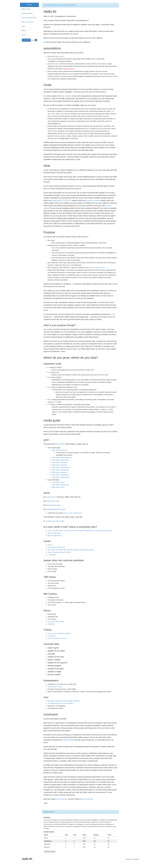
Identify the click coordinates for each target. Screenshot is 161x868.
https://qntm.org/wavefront (61, 477)
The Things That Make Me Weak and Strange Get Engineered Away (71, 550)
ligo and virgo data (54, 533)
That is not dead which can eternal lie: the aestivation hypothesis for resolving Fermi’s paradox (80, 531)
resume (24, 35)
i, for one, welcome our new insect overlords (60, 5)
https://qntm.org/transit (59, 450)
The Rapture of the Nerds (56, 547)
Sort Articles (26, 40)
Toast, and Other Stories (56, 622)
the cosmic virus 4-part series (54, 521)
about (23, 26)
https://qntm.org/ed (58, 482)
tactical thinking (68, 740)
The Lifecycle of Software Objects (59, 633)
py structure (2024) (27, 13)
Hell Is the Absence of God (57, 638)
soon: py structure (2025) (29, 18)
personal (29, 5)
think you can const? (28, 22)
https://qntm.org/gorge (59, 465)
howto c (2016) (26, 9)
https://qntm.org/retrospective (62, 457)
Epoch (50, 545)
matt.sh (27, 859)
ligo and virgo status (54, 535)
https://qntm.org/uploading (61, 467)
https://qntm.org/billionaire (61, 475)
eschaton (61, 56)
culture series (51, 497)
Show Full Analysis (50, 851)
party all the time (87, 799)
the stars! (102, 268)
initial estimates (66, 96)
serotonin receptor (93, 200)
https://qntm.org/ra (58, 487)
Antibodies (51, 624)
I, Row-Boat (52, 555)
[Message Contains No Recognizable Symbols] (64, 701)
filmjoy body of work (53, 505)
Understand (52, 636)
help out (24, 31)
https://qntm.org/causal (60, 462)
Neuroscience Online (55, 687)
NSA (113, 111)
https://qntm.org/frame (59, 472)
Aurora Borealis (61, 799)
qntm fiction (61, 444)
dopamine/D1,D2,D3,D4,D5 (62, 200)
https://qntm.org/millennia (60, 470)
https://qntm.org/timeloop (60, 460)
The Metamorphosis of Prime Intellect (60, 703)
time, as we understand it (73, 513)
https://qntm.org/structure (60, 485)
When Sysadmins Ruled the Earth (59, 552)
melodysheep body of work (56, 509)
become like (94, 268)
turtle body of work (53, 501)
